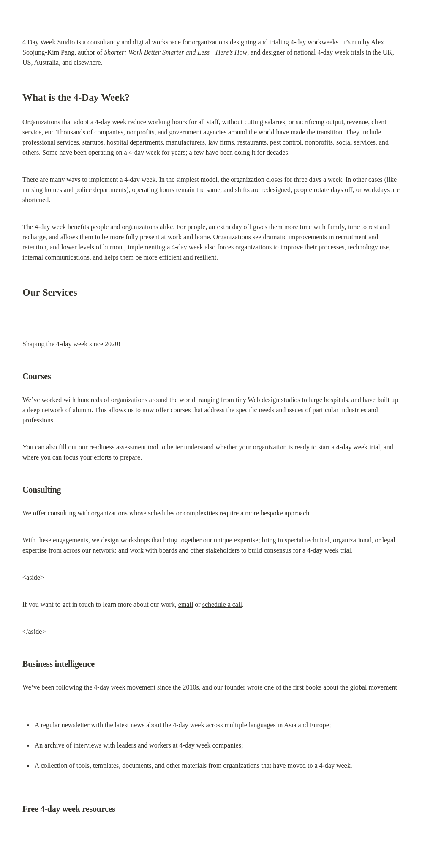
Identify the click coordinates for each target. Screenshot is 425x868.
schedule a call (222, 604)
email (186, 604)
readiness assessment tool (124, 447)
